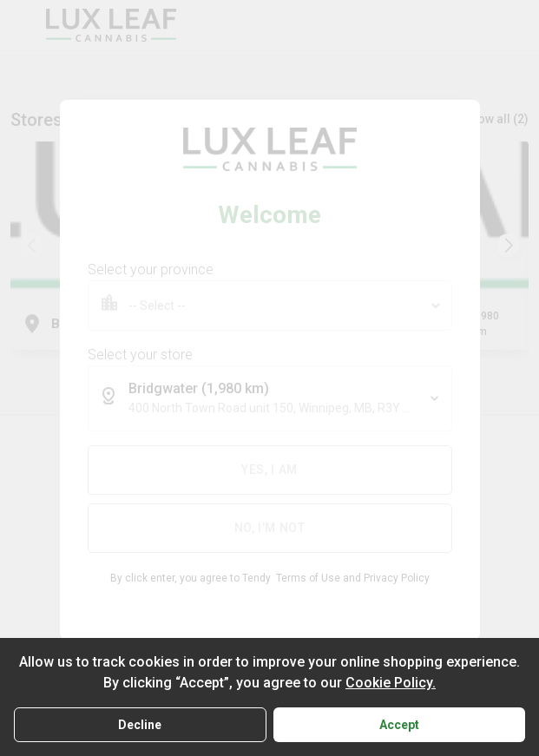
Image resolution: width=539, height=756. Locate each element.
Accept (399, 725)
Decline (140, 725)
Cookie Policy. (391, 683)
